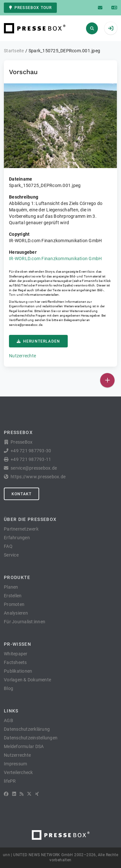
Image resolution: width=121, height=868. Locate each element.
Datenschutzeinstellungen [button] (31, 738)
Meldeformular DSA (24, 746)
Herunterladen (38, 341)
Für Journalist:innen (25, 622)
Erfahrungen (17, 538)
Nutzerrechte (22, 356)
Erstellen (13, 596)
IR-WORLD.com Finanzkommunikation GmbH (55, 259)
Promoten (14, 604)
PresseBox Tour (30, 8)
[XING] (37, 794)
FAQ (8, 546)
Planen (11, 587)
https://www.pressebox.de (38, 477)
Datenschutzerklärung (27, 729)
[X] (29, 794)
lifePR (10, 781)
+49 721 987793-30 (31, 451)
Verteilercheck (18, 772)
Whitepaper (16, 654)
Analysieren (16, 613)
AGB (9, 720)
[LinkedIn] (14, 794)
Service (11, 555)
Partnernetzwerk (21, 529)
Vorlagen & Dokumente (27, 680)
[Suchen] (92, 28)
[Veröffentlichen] (107, 380)
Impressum (15, 764)
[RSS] (22, 794)
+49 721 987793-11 (31, 459)
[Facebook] (6, 794)
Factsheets (15, 662)
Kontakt (22, 494)
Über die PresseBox (30, 519)
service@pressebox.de (26, 325)
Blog (9, 688)
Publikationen (18, 671)
